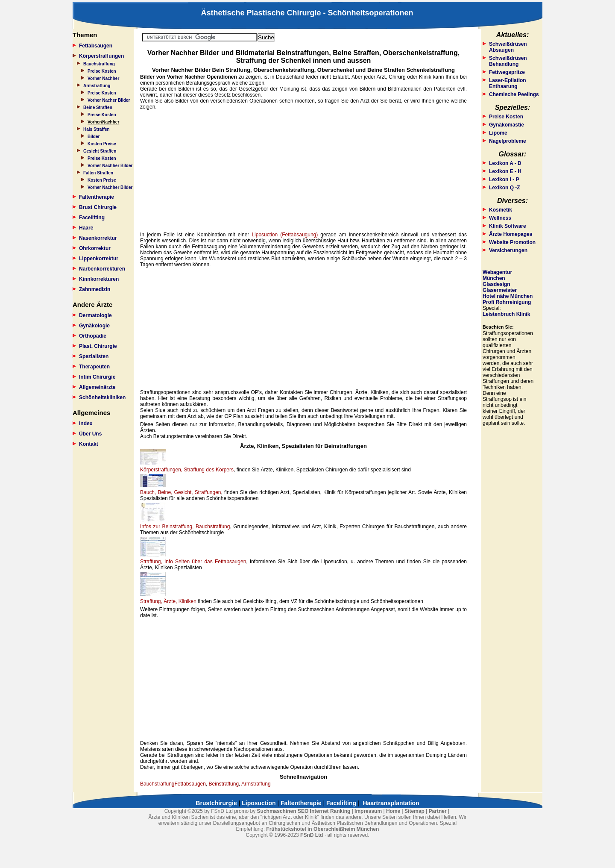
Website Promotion (512, 242)
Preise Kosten (102, 71)
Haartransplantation (391, 803)
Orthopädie (93, 336)
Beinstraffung (224, 784)
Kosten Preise (102, 144)
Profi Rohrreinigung (507, 302)
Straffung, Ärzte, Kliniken (168, 601)
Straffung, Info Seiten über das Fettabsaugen (193, 562)
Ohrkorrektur (95, 248)
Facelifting (92, 218)
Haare (86, 228)
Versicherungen (508, 250)
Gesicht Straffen (100, 151)
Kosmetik (501, 210)
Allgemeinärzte (97, 387)
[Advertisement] (303, 171)
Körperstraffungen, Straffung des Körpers (187, 470)
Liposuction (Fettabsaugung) (285, 235)
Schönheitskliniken (102, 397)
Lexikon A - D (505, 163)
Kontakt (89, 444)
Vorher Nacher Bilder (109, 100)
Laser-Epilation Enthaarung (508, 83)
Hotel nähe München (508, 296)
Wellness (500, 218)
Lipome (498, 133)
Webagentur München (497, 275)
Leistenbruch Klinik (506, 314)
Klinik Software (508, 226)
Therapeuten (94, 367)
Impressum (368, 811)
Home (393, 811)
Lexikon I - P (504, 179)
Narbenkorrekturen (102, 269)
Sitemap (414, 811)
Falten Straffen (98, 173)
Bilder (94, 137)
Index (86, 424)
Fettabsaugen (96, 46)
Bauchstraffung (99, 64)
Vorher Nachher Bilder (110, 166)
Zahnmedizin (95, 289)
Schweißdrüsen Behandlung (508, 61)
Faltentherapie (97, 197)
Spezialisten (94, 356)
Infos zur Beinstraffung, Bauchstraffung (185, 527)
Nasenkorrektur (98, 238)
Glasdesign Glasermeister (500, 287)
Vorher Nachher (103, 78)
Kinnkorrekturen (99, 279)
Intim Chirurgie (97, 377)
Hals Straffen (97, 129)
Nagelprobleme (508, 141)
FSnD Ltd (312, 835)
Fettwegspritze (507, 72)
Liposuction (259, 803)
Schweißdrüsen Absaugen (508, 47)
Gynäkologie (94, 326)
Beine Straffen (98, 107)
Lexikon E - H (505, 171)
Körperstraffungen (101, 56)
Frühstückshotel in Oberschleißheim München (322, 829)
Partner (438, 811)
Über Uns (90, 434)
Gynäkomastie (507, 125)
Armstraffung (97, 86)
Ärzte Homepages (511, 234)
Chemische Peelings (514, 94)
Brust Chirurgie (98, 207)
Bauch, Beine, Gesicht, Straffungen (181, 492)
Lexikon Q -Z (505, 188)
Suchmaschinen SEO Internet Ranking (304, 811)
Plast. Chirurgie (98, 346)
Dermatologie (95, 315)
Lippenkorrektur (99, 259)
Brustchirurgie (216, 803)
